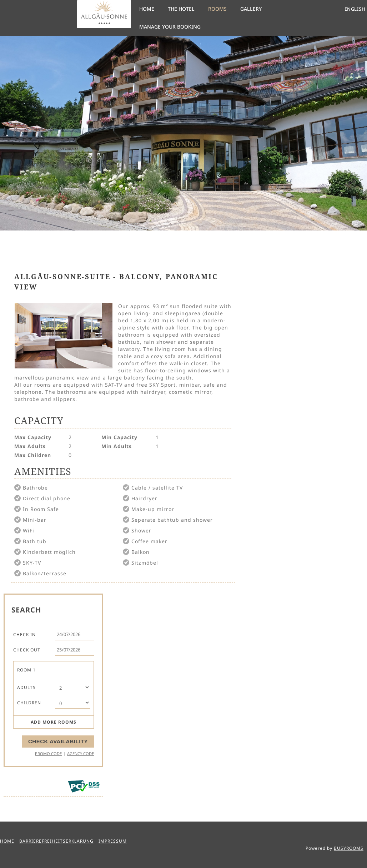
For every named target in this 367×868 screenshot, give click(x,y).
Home (147, 9)
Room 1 (26, 670)
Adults (26, 687)
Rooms (217, 9)
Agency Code (81, 753)
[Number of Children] (72, 703)
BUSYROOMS (349, 848)
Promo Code (48, 753)
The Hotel (181, 9)
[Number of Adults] (72, 687)
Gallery (251, 9)
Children (29, 703)
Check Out (27, 650)
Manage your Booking (170, 27)
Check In (24, 634)
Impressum (113, 841)
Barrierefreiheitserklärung (56, 841)
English (355, 9)
